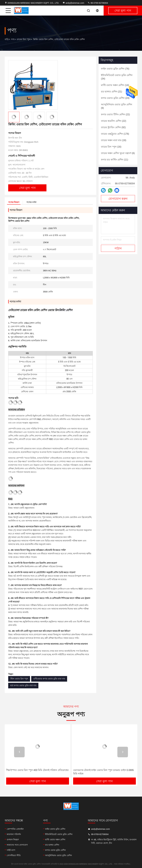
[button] (19, 752)
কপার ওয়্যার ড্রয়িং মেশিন (55, 850)
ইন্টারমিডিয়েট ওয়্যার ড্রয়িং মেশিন (59, 834)
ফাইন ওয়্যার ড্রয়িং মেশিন (55, 829)
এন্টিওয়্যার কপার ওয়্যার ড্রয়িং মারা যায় (49, 679)
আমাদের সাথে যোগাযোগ (17, 845)
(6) (118, 153)
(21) (112, 92)
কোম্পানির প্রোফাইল (15, 829)
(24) (115, 98)
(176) (115, 134)
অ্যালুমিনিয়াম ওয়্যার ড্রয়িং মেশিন (58, 855)
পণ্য (13, 39)
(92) (113, 127)
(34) (117, 77)
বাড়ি (7, 39)
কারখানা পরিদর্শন (14, 834)
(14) (115, 85)
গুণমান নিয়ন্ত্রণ (13, 840)
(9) (117, 106)
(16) (111, 147)
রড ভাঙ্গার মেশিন (52, 845)
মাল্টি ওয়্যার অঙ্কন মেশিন (55, 840)
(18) (114, 140)
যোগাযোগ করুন (118, 199)
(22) (115, 114)
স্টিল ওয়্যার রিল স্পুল (19, 679)
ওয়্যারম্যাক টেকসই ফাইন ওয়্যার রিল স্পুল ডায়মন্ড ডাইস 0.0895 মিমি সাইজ (104, 772)
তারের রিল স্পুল (24, 39)
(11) (115, 160)
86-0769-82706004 (98, 3)
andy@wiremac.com (73, 3)
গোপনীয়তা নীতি (14, 855)
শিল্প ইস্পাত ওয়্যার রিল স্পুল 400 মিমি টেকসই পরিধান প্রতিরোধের (37, 770)
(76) (115, 69)
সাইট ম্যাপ (11, 850)
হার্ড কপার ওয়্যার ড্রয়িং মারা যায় (23, 685)
